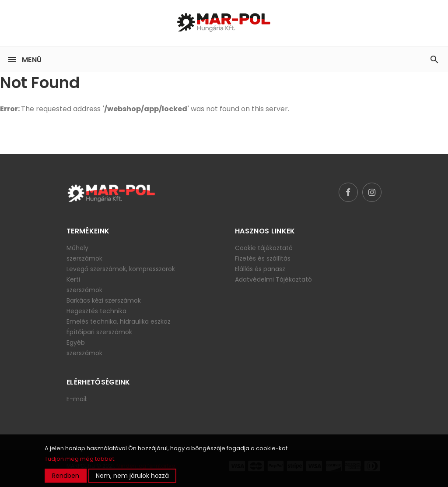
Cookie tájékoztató (264, 248)
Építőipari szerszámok (99, 332)
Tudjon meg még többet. (80, 459)
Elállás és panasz (260, 269)
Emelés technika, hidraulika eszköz (119, 321)
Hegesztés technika (96, 311)
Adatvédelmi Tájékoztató (273, 279)
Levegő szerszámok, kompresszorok (121, 269)
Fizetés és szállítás (263, 258)
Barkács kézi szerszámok (104, 300)
